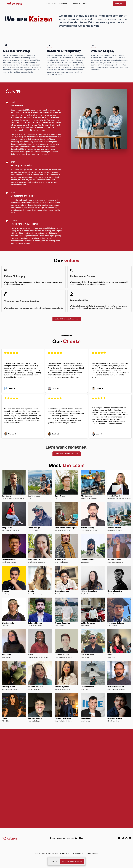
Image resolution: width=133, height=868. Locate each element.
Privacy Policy (65, 853)
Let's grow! (120, 4)
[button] (51, 4)
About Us (76, 4)
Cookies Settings (92, 853)
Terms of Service (78, 853)
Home (53, 838)
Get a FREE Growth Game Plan (67, 319)
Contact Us (72, 838)
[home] (19, 4)
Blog (85, 4)
